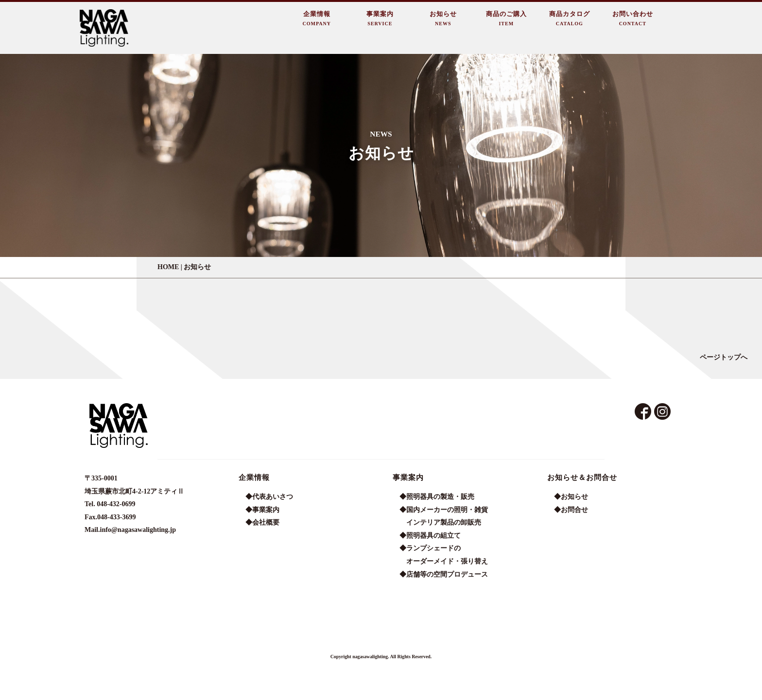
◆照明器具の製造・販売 (437, 497)
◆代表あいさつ (269, 497)
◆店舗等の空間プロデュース (444, 574)
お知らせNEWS (443, 18)
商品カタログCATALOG (570, 18)
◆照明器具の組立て (430, 536)
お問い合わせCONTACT (633, 18)
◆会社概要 (262, 522)
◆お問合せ (571, 510)
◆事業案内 (262, 510)
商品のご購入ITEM (506, 18)
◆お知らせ (571, 497)
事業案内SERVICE (380, 18)
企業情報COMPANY (317, 18)
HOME (168, 267)
